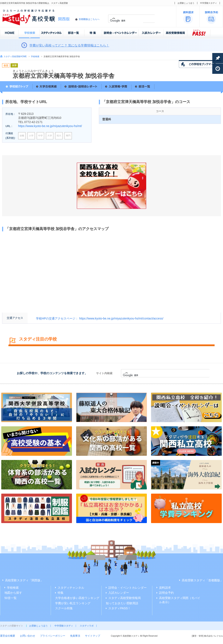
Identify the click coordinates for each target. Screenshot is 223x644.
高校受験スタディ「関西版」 (24, 580)
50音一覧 (11, 598)
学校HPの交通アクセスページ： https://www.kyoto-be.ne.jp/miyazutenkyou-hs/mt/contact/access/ (100, 318)
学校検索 (35, 56)
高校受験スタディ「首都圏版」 (202, 580)
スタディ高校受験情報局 (125, 598)
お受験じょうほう (186, 3)
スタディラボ (87, 626)
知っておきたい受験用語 (122, 603)
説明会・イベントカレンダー (127, 588)
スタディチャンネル (71, 588)
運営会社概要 (8, 636)
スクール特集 (64, 608)
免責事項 (75, 636)
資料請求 (165, 588)
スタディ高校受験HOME (15, 56)
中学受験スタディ (208, 3)
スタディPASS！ (119, 608)
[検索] (127, 21)
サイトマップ (93, 636)
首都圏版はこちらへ (89, 19)
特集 (61, 593)
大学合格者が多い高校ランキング (77, 598)
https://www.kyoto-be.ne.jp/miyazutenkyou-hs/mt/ (50, 126)
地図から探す (13, 593)
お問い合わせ (28, 636)
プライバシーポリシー (53, 636)
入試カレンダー (119, 593)
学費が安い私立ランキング (73, 603)
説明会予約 (166, 593)
